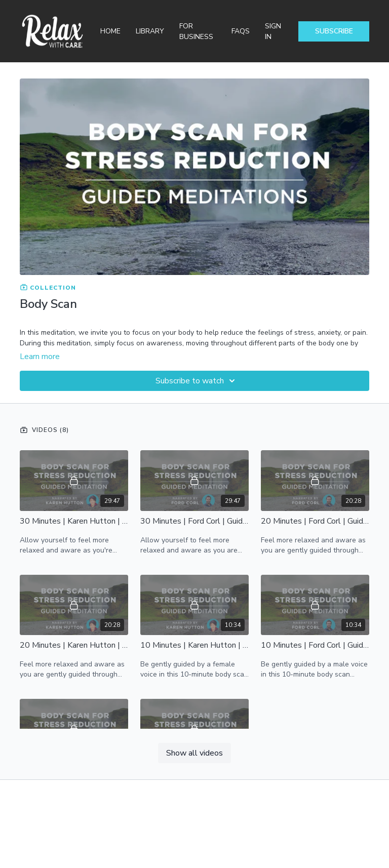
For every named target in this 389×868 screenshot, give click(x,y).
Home (110, 31)
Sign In (273, 31)
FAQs (241, 31)
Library (150, 31)
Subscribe (334, 31)
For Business (196, 31)
